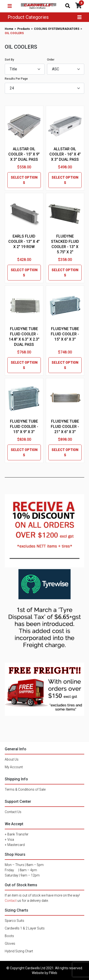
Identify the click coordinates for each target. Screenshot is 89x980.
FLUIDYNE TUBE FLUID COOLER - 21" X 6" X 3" (65, 427)
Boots (9, 936)
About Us (12, 759)
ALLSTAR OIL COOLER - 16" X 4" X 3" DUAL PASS (65, 154)
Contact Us (13, 812)
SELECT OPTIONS (24, 180)
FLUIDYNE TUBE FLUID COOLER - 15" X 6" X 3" (65, 334)
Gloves (10, 944)
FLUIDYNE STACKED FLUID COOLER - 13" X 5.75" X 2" (65, 244)
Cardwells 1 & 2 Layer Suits (25, 928)
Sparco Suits (14, 921)
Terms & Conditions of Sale (25, 789)
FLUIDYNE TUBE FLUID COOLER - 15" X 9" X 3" (24, 427)
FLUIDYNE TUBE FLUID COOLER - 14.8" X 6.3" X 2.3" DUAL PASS (24, 337)
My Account (14, 767)
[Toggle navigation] (10, 6)
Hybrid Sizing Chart (19, 951)
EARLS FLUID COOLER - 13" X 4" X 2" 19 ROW (24, 241)
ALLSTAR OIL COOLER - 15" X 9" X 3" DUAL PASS (24, 154)
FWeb (53, 973)
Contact (11, 901)
